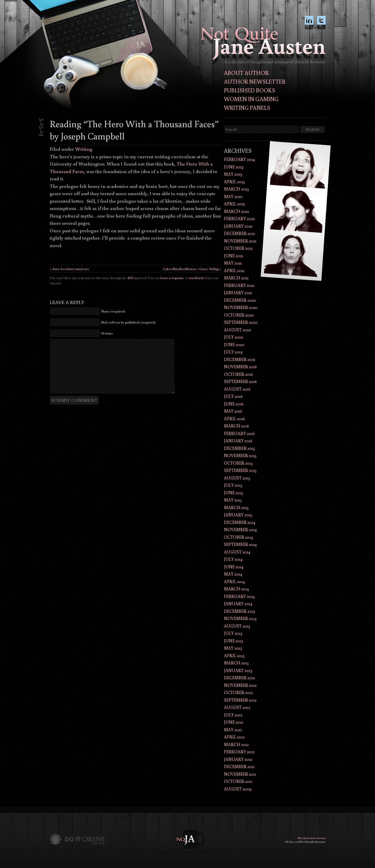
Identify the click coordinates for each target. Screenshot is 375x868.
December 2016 (240, 359)
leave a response (172, 278)
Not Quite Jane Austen (312, 838)
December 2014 (240, 522)
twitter (321, 23)
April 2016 (234, 419)
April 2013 (234, 656)
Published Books (250, 90)
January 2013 (238, 670)
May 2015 (233, 500)
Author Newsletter (255, 81)
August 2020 (238, 330)
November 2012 (240, 685)
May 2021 (233, 263)
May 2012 (233, 730)
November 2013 (240, 618)
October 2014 (238, 537)
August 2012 (237, 707)
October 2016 (238, 374)
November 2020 (241, 307)
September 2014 (240, 544)
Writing (84, 149)
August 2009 (238, 789)
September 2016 (240, 381)
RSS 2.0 (133, 278)
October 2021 (238, 248)
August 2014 (237, 552)
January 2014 (238, 604)
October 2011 (238, 781)
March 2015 (236, 507)
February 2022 (239, 219)
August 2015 (237, 478)
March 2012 (236, 744)
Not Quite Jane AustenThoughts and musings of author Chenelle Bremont (263, 46)
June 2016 (234, 404)
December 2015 (239, 448)
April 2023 (234, 182)
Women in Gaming (251, 99)
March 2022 (236, 211)
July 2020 (234, 337)
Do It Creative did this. (77, 839)
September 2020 (241, 322)
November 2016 (240, 367)
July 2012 (233, 715)
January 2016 (238, 441)
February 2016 (239, 433)
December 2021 (239, 233)
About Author (246, 73)
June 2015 (234, 493)
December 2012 (239, 678)
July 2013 (233, 633)
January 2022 (238, 226)
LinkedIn (309, 23)
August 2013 (237, 626)
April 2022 (234, 204)
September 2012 (240, 700)
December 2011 (239, 767)
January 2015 (238, 515)
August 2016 (237, 389)
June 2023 (234, 167)
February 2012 (239, 752)
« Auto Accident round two (69, 269)
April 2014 (234, 582)
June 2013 (234, 641)
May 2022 (233, 196)
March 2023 (236, 189)
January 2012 (238, 759)
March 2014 (236, 589)
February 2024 (239, 159)
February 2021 (239, 285)
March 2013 (236, 663)
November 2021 (240, 241)
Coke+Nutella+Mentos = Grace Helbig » (192, 269)
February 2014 (239, 596)
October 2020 (239, 315)
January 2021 (238, 293)
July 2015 (233, 485)
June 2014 (234, 567)
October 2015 (238, 463)
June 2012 (234, 722)
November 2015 (240, 455)
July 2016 (233, 396)
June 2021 (234, 256)
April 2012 (234, 737)
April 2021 (234, 271)
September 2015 (240, 470)
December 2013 (239, 611)
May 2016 (233, 411)
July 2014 (233, 559)
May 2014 (233, 574)
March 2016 (236, 426)
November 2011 (240, 774)
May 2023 (233, 174)
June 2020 (234, 345)
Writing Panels (247, 107)
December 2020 (240, 300)
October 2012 (238, 692)
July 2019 (233, 352)
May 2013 (233, 648)
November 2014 (240, 530)
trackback (196, 278)
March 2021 (236, 278)
